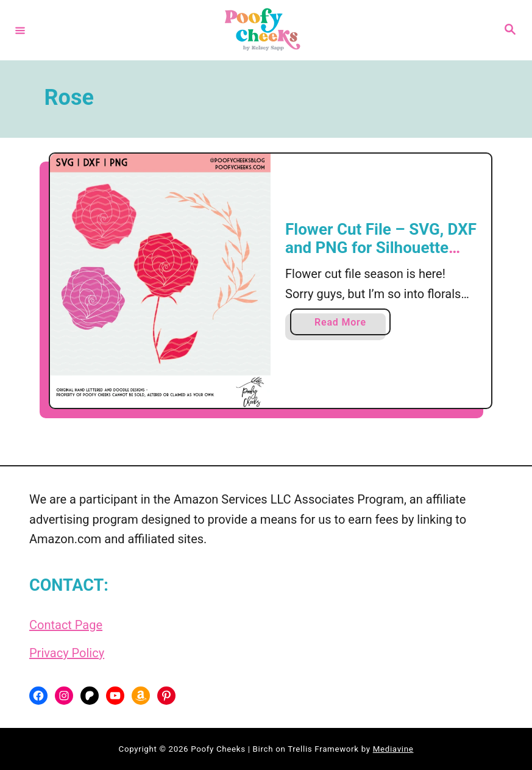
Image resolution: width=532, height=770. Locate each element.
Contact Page (66, 625)
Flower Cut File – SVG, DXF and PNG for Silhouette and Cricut (381, 247)
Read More (344, 325)
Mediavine (393, 749)
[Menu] (20, 30)
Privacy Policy (67, 653)
